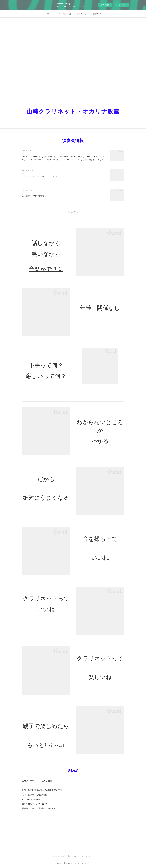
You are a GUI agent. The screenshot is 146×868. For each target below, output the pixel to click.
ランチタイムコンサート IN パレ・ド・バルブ (41, 176)
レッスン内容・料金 (63, 14)
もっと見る (73, 212)
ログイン (122, 5)
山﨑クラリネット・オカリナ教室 (73, 112)
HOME (47, 14)
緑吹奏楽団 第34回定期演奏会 (34, 196)
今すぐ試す (105, 5)
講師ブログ (97, 14)
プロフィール (82, 14)
